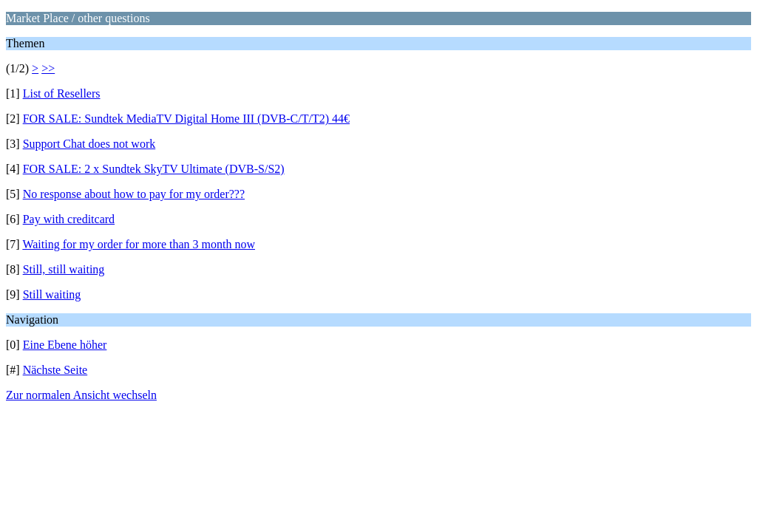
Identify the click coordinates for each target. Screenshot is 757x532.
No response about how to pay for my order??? (134, 194)
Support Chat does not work (89, 144)
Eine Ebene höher (65, 345)
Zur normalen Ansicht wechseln (81, 395)
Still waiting (52, 294)
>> (48, 68)
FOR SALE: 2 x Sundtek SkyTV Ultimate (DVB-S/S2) (154, 169)
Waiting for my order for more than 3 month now (139, 244)
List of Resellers (62, 93)
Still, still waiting (64, 269)
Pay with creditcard (69, 219)
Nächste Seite (55, 370)
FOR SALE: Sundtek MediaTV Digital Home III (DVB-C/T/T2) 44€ (186, 119)
